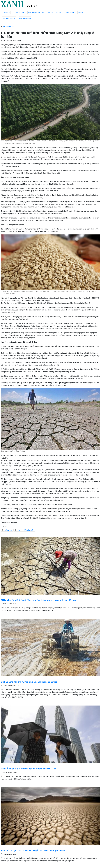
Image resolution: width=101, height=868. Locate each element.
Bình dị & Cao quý (9, 18)
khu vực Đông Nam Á (25, 530)
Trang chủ (6, 12)
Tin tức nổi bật (19, 12)
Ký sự (59, 12)
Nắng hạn (8, 530)
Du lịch (50, 12)
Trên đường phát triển (36, 12)
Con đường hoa (25, 18)
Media (80, 12)
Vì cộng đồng (69, 12)
